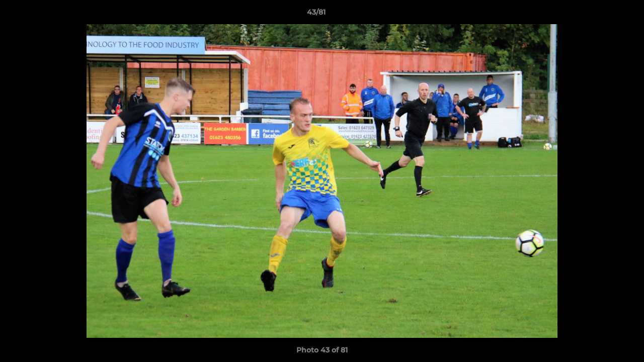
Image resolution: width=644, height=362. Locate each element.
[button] (602, 15)
